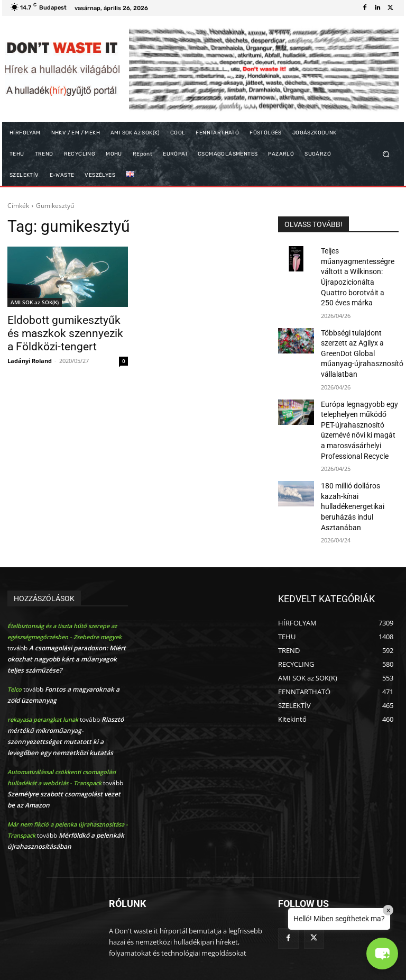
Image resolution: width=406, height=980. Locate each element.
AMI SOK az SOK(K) (35, 302)
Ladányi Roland (30, 356)
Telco (15, 648)
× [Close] (388, 910)
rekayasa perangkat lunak (43, 678)
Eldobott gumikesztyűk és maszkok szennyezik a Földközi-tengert (59, 331)
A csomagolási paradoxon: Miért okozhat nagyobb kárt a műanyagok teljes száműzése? (67, 618)
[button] (386, 154)
